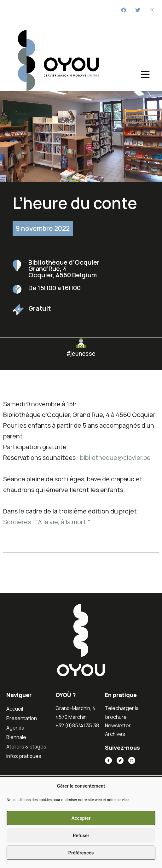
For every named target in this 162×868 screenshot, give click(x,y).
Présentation (22, 718)
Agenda (15, 728)
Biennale (16, 737)
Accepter (81, 818)
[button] (81, 367)
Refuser (81, 836)
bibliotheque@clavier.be (115, 457)
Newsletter (118, 725)
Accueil (15, 709)
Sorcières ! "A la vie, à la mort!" (47, 522)
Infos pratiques (24, 756)
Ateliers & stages (26, 747)
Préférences (81, 853)
